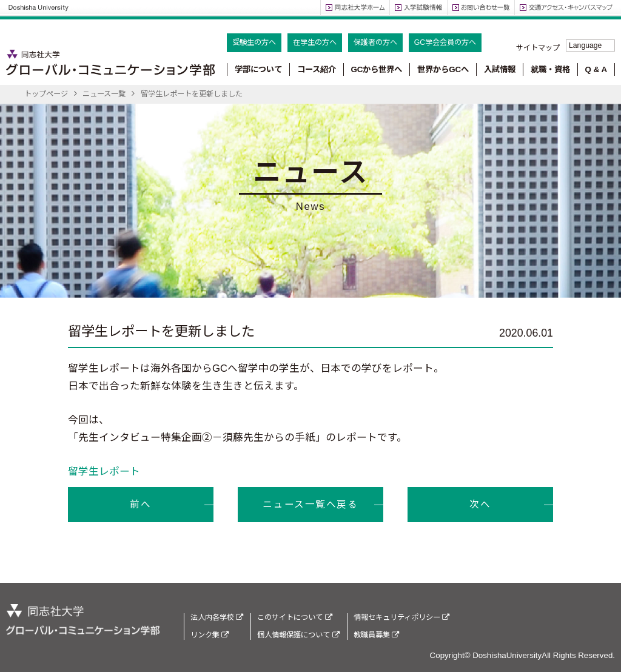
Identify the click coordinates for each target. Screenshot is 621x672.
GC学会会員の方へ (445, 42)
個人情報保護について (298, 635)
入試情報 (500, 69)
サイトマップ (538, 48)
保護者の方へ (375, 42)
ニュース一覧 (104, 94)
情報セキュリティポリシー (401, 617)
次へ (480, 504)
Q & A (596, 69)
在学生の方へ (315, 42)
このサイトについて (294, 617)
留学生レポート (104, 472)
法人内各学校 (217, 617)
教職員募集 (376, 635)
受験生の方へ (254, 42)
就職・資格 (550, 69)
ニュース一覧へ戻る (310, 504)
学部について (258, 69)
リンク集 (210, 635)
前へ (140, 504)
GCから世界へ (376, 69)
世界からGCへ (443, 69)
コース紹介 (317, 69)
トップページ (46, 94)
